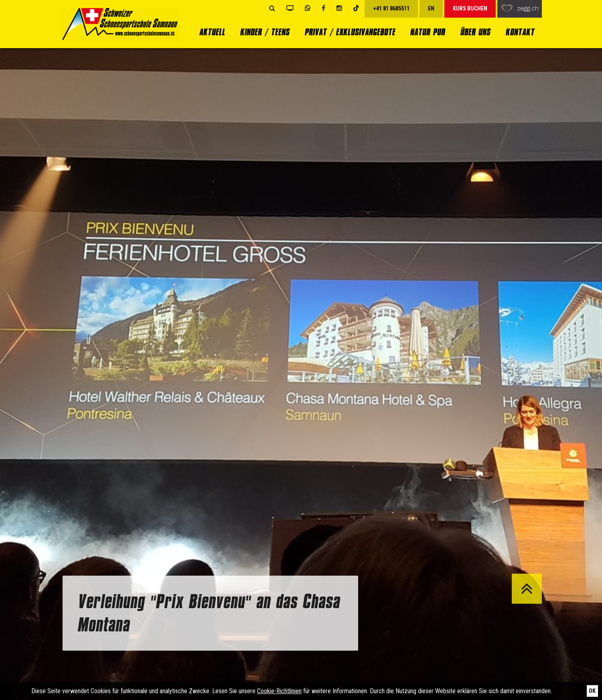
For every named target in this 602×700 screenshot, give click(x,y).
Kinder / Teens (265, 32)
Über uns (475, 32)
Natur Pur (427, 32)
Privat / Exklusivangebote (350, 32)
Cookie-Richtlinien (279, 691)
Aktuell (212, 32)
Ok (592, 691)
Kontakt (520, 32)
